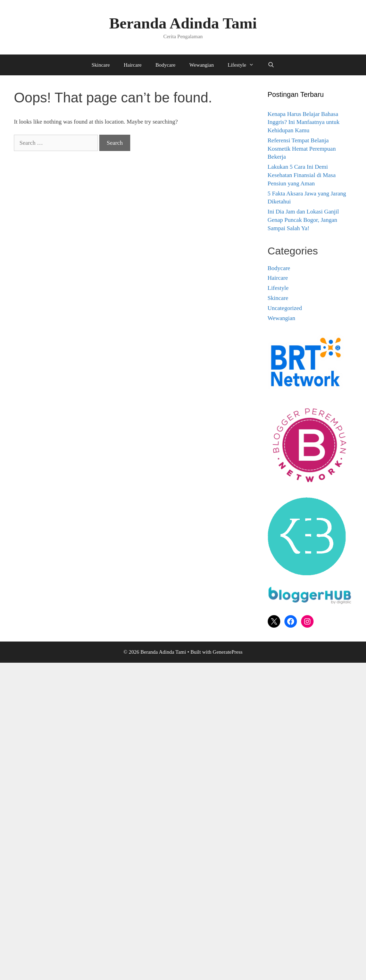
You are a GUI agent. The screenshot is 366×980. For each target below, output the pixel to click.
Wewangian (201, 65)
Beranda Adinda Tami (183, 23)
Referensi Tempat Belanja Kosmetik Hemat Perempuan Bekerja (302, 149)
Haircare (133, 65)
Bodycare (165, 65)
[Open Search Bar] (271, 65)
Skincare (101, 65)
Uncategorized (285, 308)
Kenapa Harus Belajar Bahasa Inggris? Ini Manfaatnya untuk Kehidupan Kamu (304, 122)
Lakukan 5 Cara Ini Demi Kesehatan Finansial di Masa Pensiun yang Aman (302, 175)
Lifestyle (244, 65)
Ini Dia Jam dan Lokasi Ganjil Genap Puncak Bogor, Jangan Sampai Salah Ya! (303, 220)
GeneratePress (228, 652)
